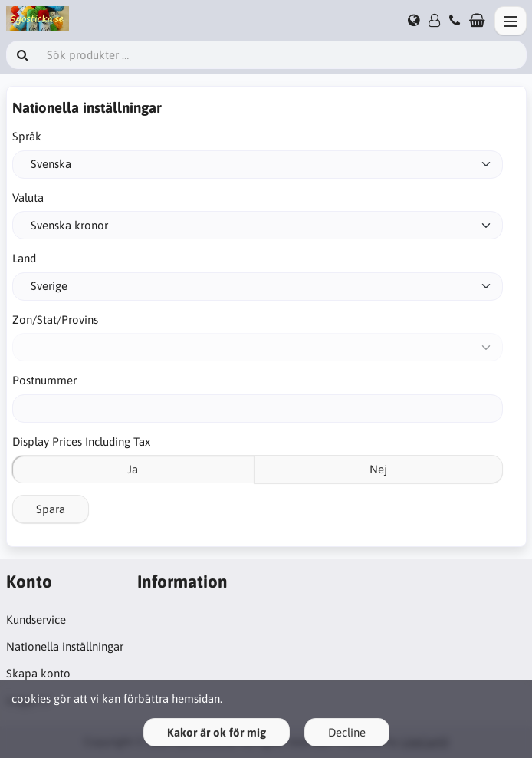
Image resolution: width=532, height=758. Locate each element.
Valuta (28, 198)
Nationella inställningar (65, 646)
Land (24, 258)
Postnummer (44, 380)
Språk (27, 136)
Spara (51, 509)
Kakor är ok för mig (217, 732)
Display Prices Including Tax (81, 442)
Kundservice (36, 620)
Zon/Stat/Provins (55, 320)
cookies (31, 699)
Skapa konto (38, 673)
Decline (347, 732)
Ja (133, 469)
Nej (378, 469)
